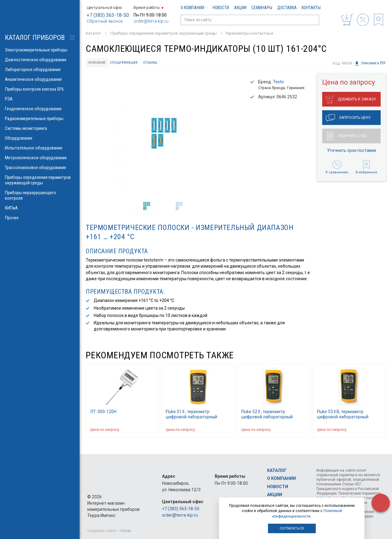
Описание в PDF (370, 63)
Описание (98, 63)
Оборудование (40, 138)
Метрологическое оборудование (40, 158)
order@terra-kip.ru (151, 21)
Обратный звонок (105, 21)
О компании (194, 8)
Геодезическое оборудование (40, 109)
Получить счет (347, 137)
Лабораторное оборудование (40, 70)
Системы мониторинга (40, 128)
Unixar (126, 531)
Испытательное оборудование (40, 148)
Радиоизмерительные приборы (40, 119)
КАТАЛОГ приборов (35, 38)
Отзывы (154, 63)
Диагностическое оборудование (40, 60)
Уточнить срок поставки (352, 151)
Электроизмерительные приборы (40, 50)
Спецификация (126, 63)
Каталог (277, 470)
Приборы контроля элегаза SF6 (40, 89)
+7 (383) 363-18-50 (108, 15)
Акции (240, 8)
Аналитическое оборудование (40, 79)
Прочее (40, 218)
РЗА (40, 99)
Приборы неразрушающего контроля (40, 195)
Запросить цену (348, 119)
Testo (278, 83)
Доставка (287, 8)
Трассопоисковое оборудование (40, 168)
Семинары (262, 8)
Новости (221, 8)
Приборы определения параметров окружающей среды (40, 180)
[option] (164, 134)
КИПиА (40, 208)
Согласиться (292, 528)
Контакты (311, 8)
